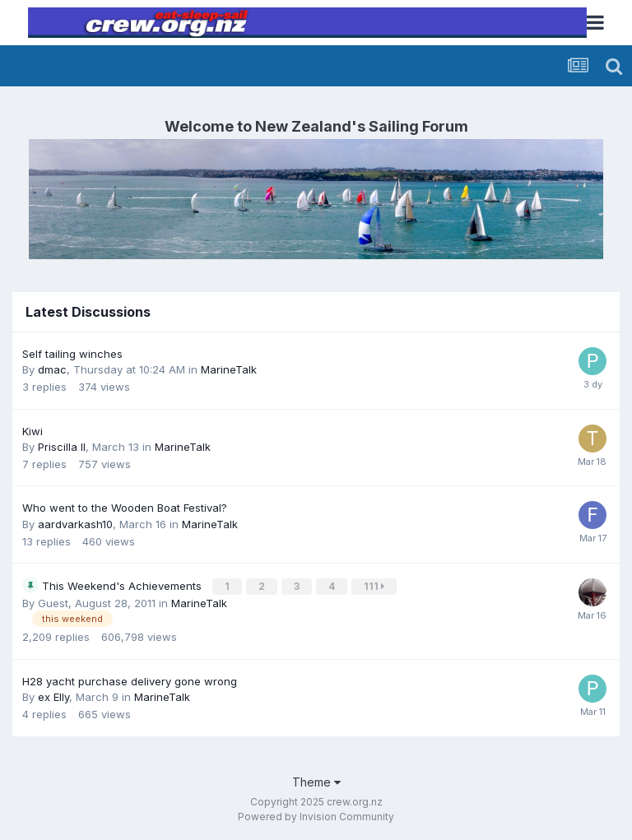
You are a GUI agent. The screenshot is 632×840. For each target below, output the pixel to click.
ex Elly (53, 696)
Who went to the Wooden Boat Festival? (125, 508)
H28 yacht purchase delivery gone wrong (130, 680)
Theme (316, 780)
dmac (52, 369)
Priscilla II (62, 447)
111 (375, 585)
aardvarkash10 (75, 524)
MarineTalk (229, 369)
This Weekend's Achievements (123, 585)
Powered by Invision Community (316, 816)
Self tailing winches (72, 354)
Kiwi (33, 431)
